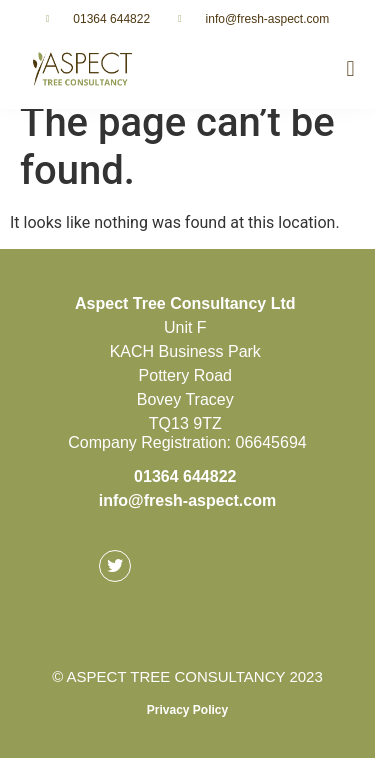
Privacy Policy (187, 710)
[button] (350, 69)
